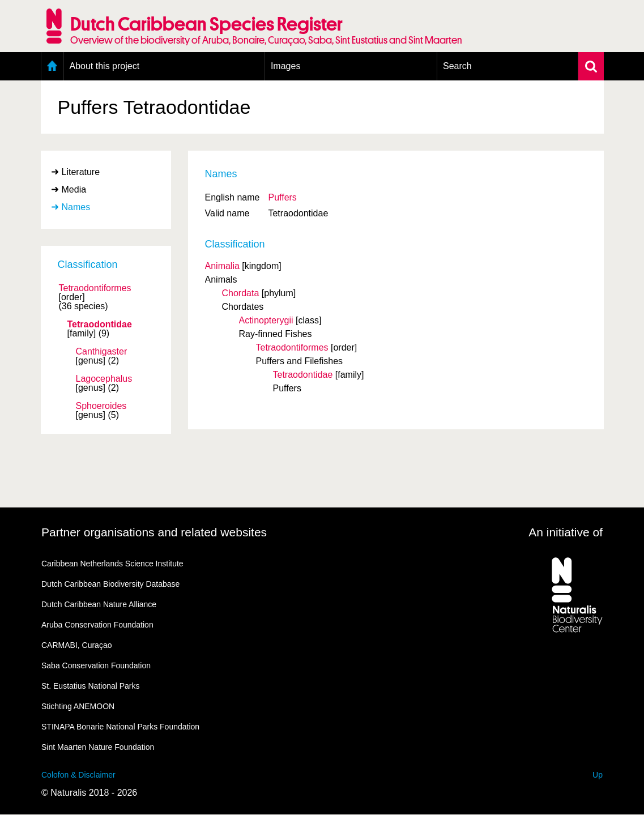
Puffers (282, 197)
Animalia (222, 266)
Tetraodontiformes (95, 288)
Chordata (241, 293)
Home (52, 66)
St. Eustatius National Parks (91, 686)
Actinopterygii (266, 320)
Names (76, 207)
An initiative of (566, 532)
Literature (81, 172)
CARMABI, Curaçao (76, 645)
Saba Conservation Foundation (96, 665)
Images (285, 66)
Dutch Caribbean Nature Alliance (99, 604)
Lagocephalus (104, 379)
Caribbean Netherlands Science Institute (112, 564)
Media (74, 189)
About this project (105, 66)
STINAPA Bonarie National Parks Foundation (120, 727)
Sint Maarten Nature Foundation (98, 747)
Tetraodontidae (100, 325)
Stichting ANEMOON (78, 706)
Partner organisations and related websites (154, 532)
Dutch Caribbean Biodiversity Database (110, 584)
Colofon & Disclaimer (78, 775)
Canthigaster (102, 352)
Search (457, 66)
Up (598, 775)
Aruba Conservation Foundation (97, 625)
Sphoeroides (101, 406)
